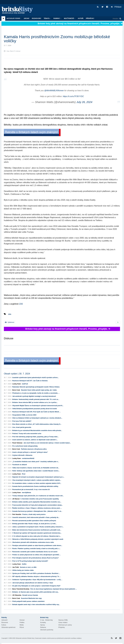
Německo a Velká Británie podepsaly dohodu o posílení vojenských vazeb (38, 539)
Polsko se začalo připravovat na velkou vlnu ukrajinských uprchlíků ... (37, 555)
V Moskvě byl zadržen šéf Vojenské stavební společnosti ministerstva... (37, 533)
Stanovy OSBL (63, 620)
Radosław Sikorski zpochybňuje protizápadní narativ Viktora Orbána (36, 387)
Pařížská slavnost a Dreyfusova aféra (34, 449)
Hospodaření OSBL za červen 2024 (24, 415)
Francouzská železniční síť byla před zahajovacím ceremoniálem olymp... (38, 505)
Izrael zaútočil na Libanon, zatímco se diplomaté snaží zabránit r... (35, 440)
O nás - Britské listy (46, 620)
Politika (22, 623)
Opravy (43, 625)
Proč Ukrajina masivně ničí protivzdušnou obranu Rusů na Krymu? (35, 558)
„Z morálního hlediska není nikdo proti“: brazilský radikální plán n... (36, 462)
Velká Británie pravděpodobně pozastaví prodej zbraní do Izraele (35, 409)
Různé (22, 627)
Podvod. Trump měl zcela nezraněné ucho (27, 434)
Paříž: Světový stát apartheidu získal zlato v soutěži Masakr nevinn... (36, 471)
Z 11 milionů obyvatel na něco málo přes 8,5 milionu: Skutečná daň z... (37, 536)
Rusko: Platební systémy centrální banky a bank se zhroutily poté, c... (36, 549)
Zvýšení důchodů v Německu (22, 455)
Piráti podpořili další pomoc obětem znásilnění (28, 601)
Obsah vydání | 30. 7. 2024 (17, 374)
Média (22, 625)
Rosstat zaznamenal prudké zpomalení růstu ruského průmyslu (34, 521)
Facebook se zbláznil (20, 465)
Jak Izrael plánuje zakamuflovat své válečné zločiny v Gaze (33, 583)
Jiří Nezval (16, 499)
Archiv (27, 18)
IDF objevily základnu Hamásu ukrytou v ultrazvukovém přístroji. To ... (37, 576)
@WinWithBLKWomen (54, 91)
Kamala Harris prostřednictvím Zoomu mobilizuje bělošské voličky (35, 486)
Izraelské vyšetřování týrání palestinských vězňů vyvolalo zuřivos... (36, 378)
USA (10, 314)
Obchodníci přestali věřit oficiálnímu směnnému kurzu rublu (33, 542)
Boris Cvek (16, 390)
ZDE (21, 304)
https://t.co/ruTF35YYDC (73, 96)
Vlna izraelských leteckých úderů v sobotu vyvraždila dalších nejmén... (37, 480)
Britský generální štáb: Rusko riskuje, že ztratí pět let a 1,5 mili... (34, 524)
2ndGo (24, 564)
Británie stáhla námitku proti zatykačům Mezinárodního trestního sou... (37, 502)
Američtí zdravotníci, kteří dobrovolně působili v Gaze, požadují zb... (36, 517)
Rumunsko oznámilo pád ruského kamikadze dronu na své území (35, 552)
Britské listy (18, 10)
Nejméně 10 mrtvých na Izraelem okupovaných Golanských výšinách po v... (38, 477)
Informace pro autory (65, 625)
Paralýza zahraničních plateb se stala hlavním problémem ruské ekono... (37, 546)
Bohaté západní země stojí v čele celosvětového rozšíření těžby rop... (36, 605)
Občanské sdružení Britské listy (25, 638)
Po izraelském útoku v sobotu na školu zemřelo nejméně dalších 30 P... (37, 483)
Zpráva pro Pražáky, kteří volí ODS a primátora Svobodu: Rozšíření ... (36, 573)
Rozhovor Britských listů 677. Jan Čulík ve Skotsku (30, 381)
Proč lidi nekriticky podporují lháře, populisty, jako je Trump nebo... (36, 437)
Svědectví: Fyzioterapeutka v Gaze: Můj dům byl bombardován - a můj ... (37, 580)
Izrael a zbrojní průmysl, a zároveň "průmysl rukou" (30, 452)
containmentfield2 (28, 458)
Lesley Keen (17, 384)
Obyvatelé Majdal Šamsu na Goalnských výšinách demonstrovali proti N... (38, 406)
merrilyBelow (26, 493)
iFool (24, 474)
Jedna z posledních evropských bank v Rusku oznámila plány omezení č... (38, 527)
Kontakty (43, 623)
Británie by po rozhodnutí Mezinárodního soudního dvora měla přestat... (37, 431)
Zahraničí (4, 620)
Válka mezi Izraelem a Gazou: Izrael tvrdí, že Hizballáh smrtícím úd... (36, 468)
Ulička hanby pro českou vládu (23, 570)
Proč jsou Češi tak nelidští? (22, 421)
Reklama (43, 627)
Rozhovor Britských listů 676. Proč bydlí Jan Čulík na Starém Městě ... (36, 412)
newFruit (25, 384)
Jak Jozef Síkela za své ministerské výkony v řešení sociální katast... (47, 443)
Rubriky (57, 18)
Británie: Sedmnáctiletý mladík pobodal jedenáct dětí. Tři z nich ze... (36, 399)
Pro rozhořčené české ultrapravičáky (25, 446)
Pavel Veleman (17, 443)
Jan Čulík (16, 567)
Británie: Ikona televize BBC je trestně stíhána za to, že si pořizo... (35, 402)
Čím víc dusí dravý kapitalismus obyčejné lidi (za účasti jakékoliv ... (53, 589)
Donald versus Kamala (30, 595)
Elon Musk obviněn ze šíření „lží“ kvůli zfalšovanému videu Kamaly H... (37, 424)
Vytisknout (10, 322)
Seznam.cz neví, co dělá (28, 567)
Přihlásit (116, 7)
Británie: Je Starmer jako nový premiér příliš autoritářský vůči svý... (36, 592)
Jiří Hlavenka (17, 595)
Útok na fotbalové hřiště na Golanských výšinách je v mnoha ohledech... (37, 418)
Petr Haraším (17, 514)
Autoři (81, 18)
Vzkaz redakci (63, 623)
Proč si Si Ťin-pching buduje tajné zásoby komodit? (30, 561)
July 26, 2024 (84, 102)
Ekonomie (5, 623)
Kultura (4, 625)
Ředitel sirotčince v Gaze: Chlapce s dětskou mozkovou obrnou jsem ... (37, 508)
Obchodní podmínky (47, 630)
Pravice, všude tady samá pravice (34, 514)
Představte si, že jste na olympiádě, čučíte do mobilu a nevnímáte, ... (36, 393)
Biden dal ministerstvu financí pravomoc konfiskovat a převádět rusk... (37, 530)
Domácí (22, 620)
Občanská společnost (8, 627)
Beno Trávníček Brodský (21, 589)
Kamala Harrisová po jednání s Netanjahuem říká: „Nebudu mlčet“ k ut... (37, 511)
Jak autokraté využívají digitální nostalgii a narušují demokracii (34, 396)
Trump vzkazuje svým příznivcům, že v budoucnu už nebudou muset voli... (38, 496)
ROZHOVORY (37, 18)
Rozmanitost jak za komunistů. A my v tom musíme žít (31, 490)
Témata (47, 18)
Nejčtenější (70, 18)
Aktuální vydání (14, 18)
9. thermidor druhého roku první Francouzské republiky (40, 499)
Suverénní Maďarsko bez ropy (31, 598)
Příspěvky (90, 18)
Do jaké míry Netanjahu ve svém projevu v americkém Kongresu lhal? (36, 586)
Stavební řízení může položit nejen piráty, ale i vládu (39, 390)
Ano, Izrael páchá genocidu (22, 427)
